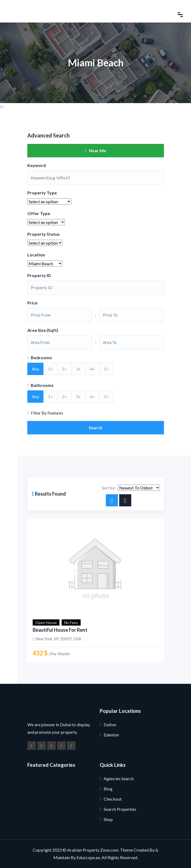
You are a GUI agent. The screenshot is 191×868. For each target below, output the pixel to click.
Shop (108, 819)
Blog (108, 789)
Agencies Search (119, 778)
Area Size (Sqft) (43, 330)
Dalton (110, 724)
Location (36, 255)
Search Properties (120, 809)
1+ (50, 369)
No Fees (71, 622)
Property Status (44, 234)
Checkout (113, 799)
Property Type (42, 193)
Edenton (111, 735)
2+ (64, 369)
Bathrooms (41, 385)
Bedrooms (40, 357)
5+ (106, 369)
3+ (78, 369)
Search (96, 428)
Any (35, 369)
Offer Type (39, 213)
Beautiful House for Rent (60, 630)
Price (32, 303)
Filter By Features (45, 413)
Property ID (39, 275)
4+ (92, 369)
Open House (46, 622)
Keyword (37, 165)
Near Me (96, 150)
